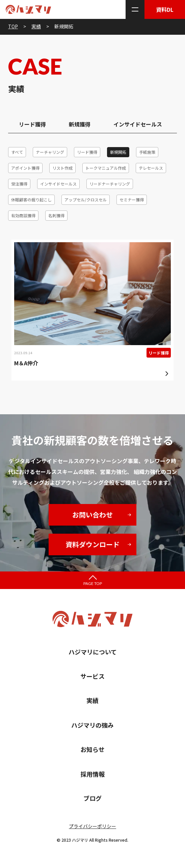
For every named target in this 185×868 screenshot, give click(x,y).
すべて (17, 152)
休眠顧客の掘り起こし (31, 200)
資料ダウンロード (92, 544)
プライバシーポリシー (92, 826)
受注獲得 (19, 184)
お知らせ (92, 749)
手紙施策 (147, 152)
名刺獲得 (56, 215)
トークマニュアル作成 (106, 168)
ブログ (92, 798)
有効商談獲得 (23, 215)
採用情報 (92, 774)
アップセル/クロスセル (86, 200)
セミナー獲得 (132, 200)
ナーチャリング (50, 152)
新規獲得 (80, 124)
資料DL (165, 9)
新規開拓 (118, 152)
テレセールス (151, 168)
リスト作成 (62, 168)
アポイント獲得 (25, 168)
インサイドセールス (138, 124)
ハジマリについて (93, 652)
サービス (92, 676)
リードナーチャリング (110, 184)
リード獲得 (32, 124)
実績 (92, 700)
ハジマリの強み (92, 725)
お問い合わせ (92, 515)
